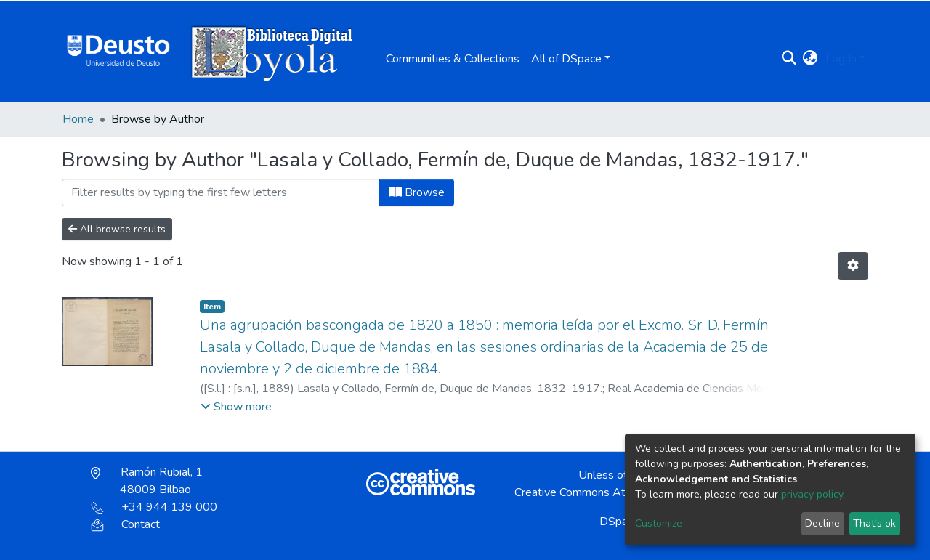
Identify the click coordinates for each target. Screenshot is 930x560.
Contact (125, 524)
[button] (810, 59)
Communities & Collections (453, 59)
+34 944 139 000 (154, 507)
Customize (659, 523)
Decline (822, 523)
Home (78, 119)
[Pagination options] (853, 266)
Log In (841, 59)
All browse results (117, 229)
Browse (417, 192)
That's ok (874, 523)
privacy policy (812, 494)
